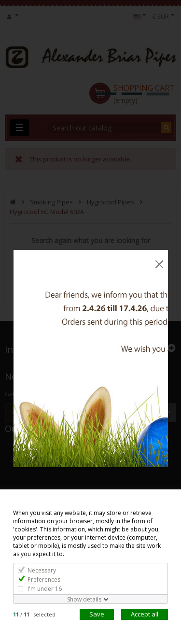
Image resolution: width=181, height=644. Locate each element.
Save (97, 614)
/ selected (34, 614)
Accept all (145, 614)
